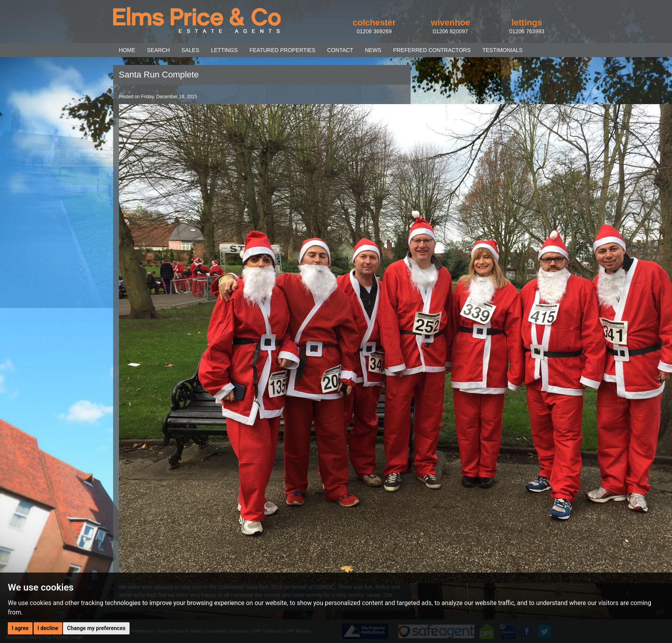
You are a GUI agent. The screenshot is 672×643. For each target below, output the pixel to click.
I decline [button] (48, 628)
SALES (190, 50)
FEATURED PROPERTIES (282, 50)
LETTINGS (224, 50)
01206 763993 (527, 31)
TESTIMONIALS (502, 50)
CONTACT (340, 50)
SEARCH (159, 50)
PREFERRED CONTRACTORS (432, 50)
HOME (127, 50)
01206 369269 (374, 31)
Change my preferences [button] (96, 628)
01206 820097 (450, 31)
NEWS (373, 50)
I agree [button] (20, 628)
